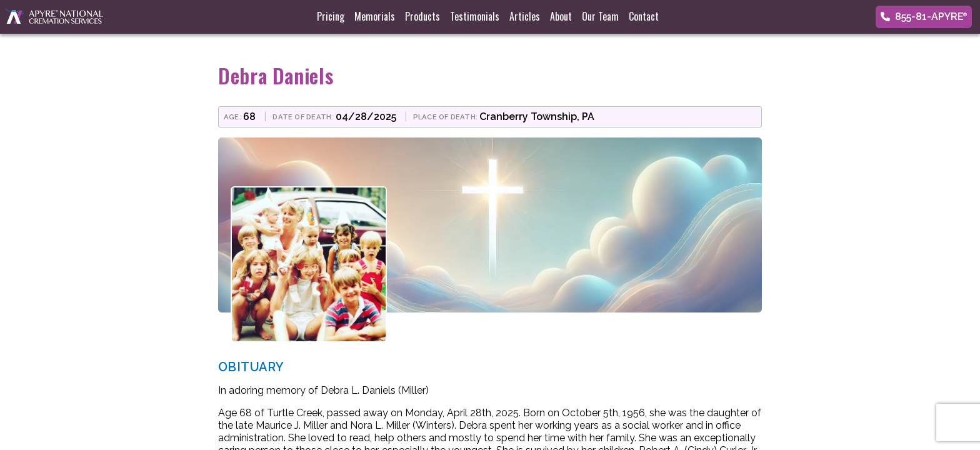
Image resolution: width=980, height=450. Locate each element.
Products (422, 16)
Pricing (331, 16)
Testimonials (475, 16)
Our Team (600, 16)
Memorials (375, 16)
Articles (525, 16)
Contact (644, 16)
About (561, 16)
